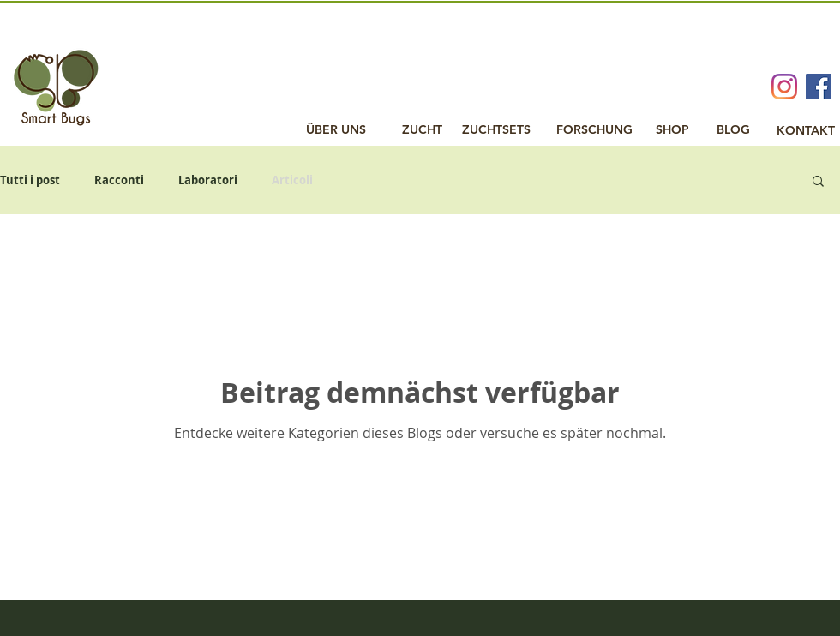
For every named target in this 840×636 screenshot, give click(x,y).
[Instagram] (784, 87)
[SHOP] (672, 130)
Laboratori (208, 180)
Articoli (292, 180)
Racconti (119, 180)
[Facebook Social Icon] (819, 87)
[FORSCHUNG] (594, 130)
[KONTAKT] (805, 131)
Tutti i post (30, 180)
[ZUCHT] (422, 130)
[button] (818, 182)
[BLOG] (733, 130)
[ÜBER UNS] (336, 130)
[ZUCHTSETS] (496, 130)
